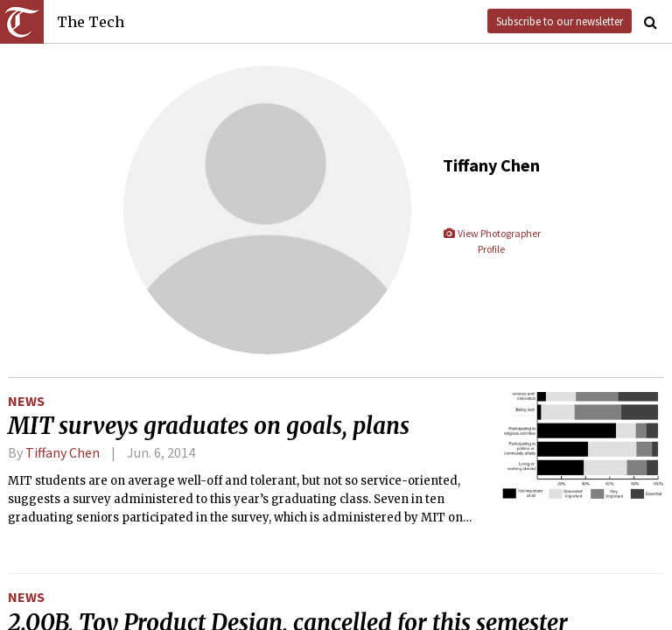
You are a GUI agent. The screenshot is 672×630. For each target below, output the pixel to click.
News (26, 401)
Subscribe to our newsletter (560, 21)
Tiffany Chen (63, 452)
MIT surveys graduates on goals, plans (209, 426)
